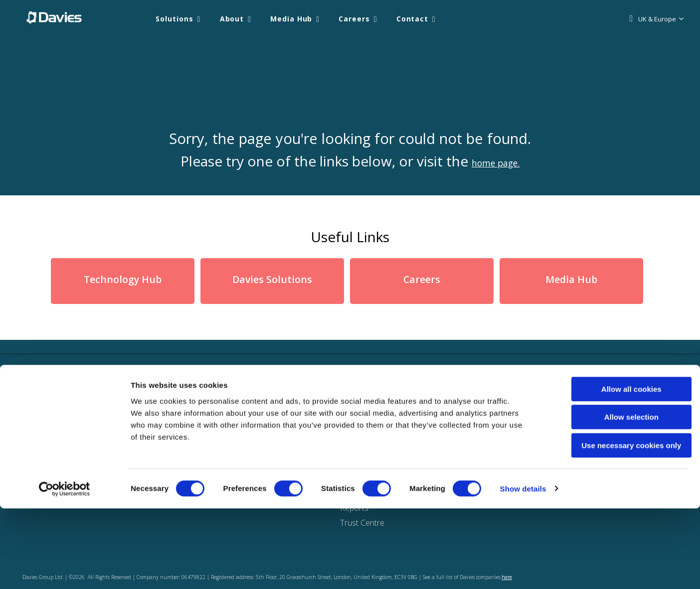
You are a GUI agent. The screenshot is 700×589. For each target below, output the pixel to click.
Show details (523, 569)
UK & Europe (657, 19)
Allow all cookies (617, 470)
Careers (354, 19)
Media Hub (291, 19)
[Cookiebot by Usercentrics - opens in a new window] (65, 570)
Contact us (457, 437)
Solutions (174, 19)
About (232, 19)
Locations (456, 422)
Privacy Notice (365, 437)
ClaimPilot (270, 437)
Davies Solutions (272, 280)
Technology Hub (123, 280)
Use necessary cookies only (617, 526)
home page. (496, 161)
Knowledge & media (185, 437)
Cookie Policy (363, 422)
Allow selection (616, 498)
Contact (412, 19)
